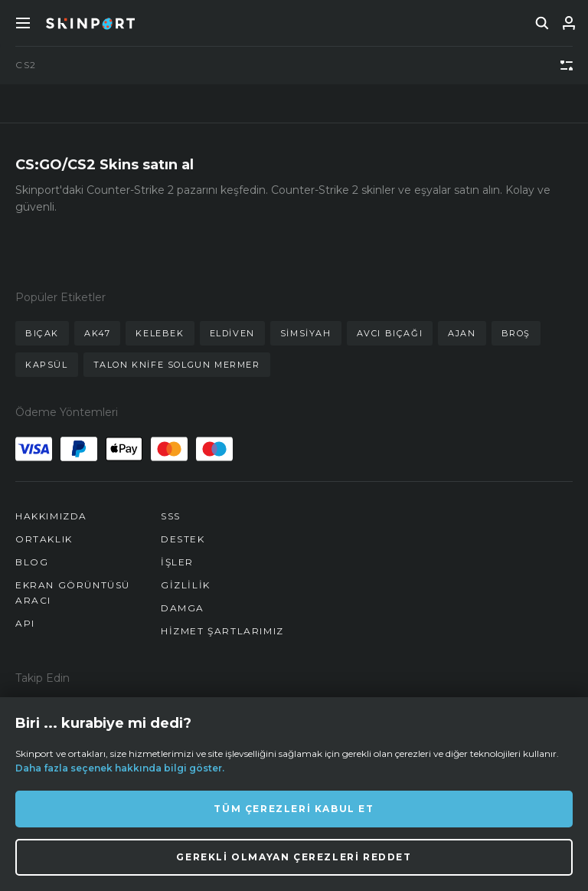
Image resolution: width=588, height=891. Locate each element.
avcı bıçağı (390, 333)
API (25, 623)
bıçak (42, 333)
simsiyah (306, 333)
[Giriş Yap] (569, 23)
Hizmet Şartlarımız (222, 631)
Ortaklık (44, 539)
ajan (462, 333)
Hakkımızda (51, 516)
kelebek (160, 333)
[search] (542, 23)
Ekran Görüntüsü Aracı (73, 593)
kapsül (47, 365)
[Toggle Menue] (23, 23)
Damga (183, 608)
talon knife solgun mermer (177, 365)
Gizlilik (186, 585)
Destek (183, 539)
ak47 (97, 333)
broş (516, 333)
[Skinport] (90, 23)
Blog (32, 562)
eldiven (232, 333)
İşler (177, 562)
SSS (171, 516)
